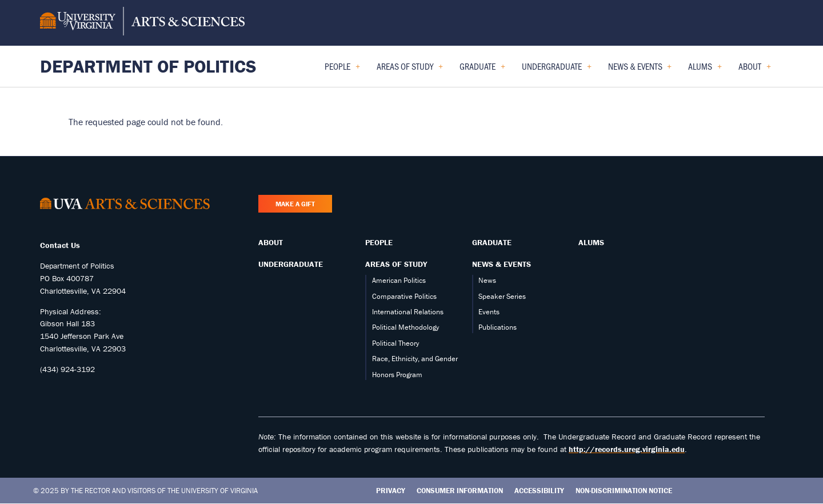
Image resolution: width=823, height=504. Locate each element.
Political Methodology (405, 327)
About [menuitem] (755, 70)
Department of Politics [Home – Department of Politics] (148, 66)
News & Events (502, 264)
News (487, 280)
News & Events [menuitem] (640, 70)
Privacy (391, 491)
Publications (498, 327)
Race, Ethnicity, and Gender (415, 359)
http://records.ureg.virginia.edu (627, 449)
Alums (591, 242)
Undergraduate (291, 264)
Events (489, 312)
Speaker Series (502, 296)
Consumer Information (460, 491)
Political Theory (395, 343)
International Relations (408, 312)
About (271, 242)
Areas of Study (396, 264)
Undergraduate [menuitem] (557, 70)
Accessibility (539, 491)
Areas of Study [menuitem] (410, 70)
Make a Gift (295, 204)
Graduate (492, 242)
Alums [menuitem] (705, 70)
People (379, 242)
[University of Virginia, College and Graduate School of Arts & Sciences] (142, 23)
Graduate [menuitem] (482, 70)
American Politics (399, 280)
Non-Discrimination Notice (624, 491)
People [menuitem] (342, 70)
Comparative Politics (404, 296)
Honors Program (397, 375)
